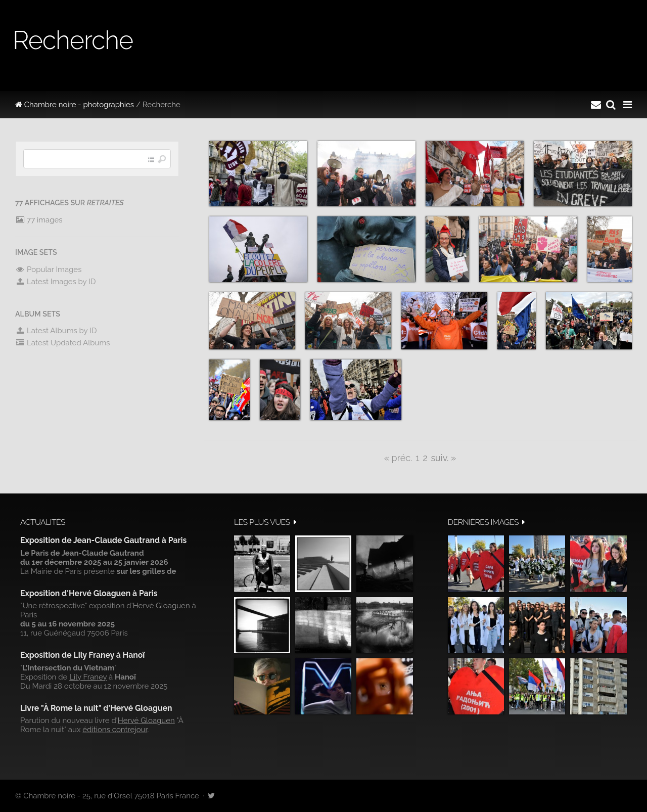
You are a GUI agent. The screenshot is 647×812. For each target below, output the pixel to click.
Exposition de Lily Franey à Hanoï (82, 655)
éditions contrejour (115, 730)
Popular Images (48, 269)
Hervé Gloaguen (161, 606)
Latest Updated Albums (63, 343)
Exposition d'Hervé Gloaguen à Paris (89, 593)
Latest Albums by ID (56, 331)
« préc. (398, 458)
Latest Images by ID (56, 282)
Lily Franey (88, 677)
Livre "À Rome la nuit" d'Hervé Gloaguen (96, 708)
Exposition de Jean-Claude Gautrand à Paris (103, 540)
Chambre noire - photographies (75, 105)
